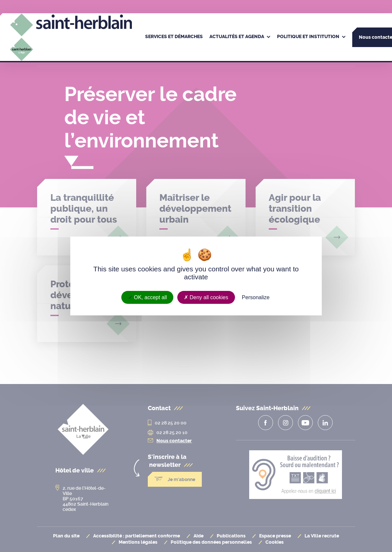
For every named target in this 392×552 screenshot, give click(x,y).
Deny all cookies (206, 297)
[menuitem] (174, 37)
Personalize (256, 297)
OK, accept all (148, 297)
